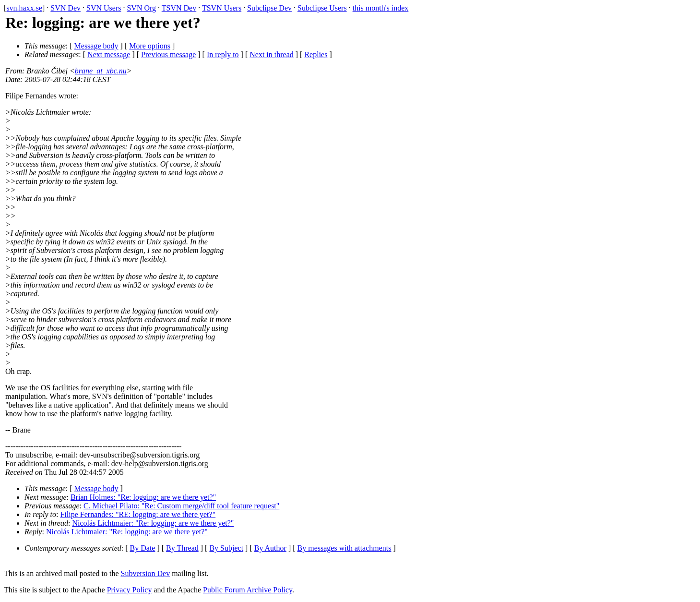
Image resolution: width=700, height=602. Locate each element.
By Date (143, 548)
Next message (109, 54)
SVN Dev (65, 8)
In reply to (223, 54)
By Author (270, 548)
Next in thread (272, 54)
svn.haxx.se (24, 8)
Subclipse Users (322, 8)
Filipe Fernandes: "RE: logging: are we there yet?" (138, 514)
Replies (316, 54)
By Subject (226, 548)
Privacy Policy (130, 590)
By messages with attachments (344, 548)
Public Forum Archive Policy (248, 590)
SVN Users (104, 8)
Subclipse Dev (269, 8)
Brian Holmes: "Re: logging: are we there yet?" (143, 497)
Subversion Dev (146, 573)
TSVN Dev (179, 8)
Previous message (168, 54)
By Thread (182, 548)
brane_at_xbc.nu (101, 71)
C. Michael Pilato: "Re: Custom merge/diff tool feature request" (181, 506)
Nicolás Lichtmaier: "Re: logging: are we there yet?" (153, 523)
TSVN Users (222, 8)
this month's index (381, 8)
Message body (96, 46)
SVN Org (141, 8)
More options (150, 46)
